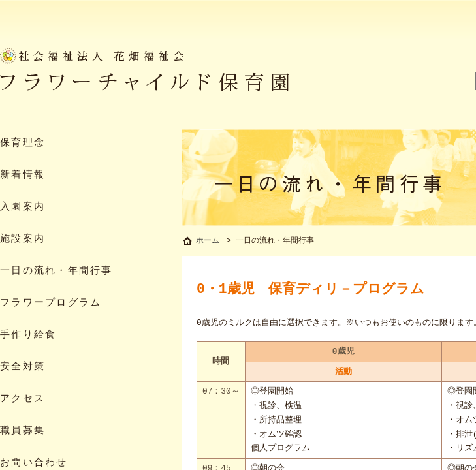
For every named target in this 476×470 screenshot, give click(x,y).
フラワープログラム (51, 303)
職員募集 (23, 431)
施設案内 (23, 239)
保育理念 (23, 143)
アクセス (23, 399)
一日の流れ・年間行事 (56, 271)
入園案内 (23, 207)
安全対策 (23, 367)
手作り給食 (28, 335)
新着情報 (23, 175)
